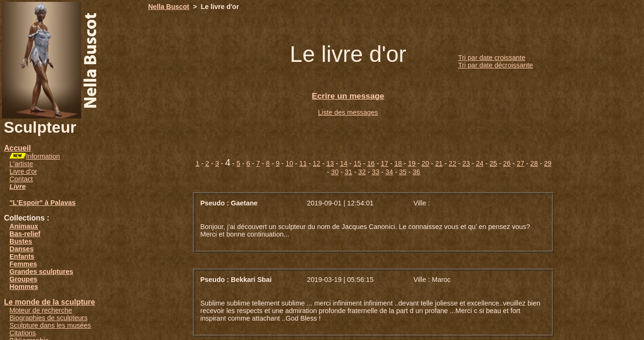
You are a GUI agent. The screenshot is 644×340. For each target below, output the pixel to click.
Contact (21, 179)
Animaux (24, 226)
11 (303, 163)
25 (493, 163)
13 (330, 163)
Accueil (17, 148)
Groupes (23, 279)
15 (357, 163)
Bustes (21, 241)
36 (417, 172)
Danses (21, 249)
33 (376, 172)
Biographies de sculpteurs (49, 318)
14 (344, 163)
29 (548, 163)
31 (348, 172)
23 (466, 163)
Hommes (24, 287)
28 (534, 163)
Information (43, 156)
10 (289, 163)
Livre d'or (23, 171)
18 (398, 163)
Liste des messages (348, 112)
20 (425, 163)
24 (480, 163)
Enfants (22, 256)
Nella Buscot (169, 7)
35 (403, 172)
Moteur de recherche (41, 310)
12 (317, 163)
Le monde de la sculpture (49, 302)
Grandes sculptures (41, 272)
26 (507, 163)
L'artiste (21, 164)
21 (439, 163)
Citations (23, 333)
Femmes (23, 264)
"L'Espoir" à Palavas (42, 203)
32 (362, 172)
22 (452, 163)
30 (335, 172)
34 (389, 172)
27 (520, 163)
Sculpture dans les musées (50, 325)
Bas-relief (25, 234)
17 (385, 163)
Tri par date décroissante (496, 65)
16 (371, 163)
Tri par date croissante (492, 58)
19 (412, 163)
